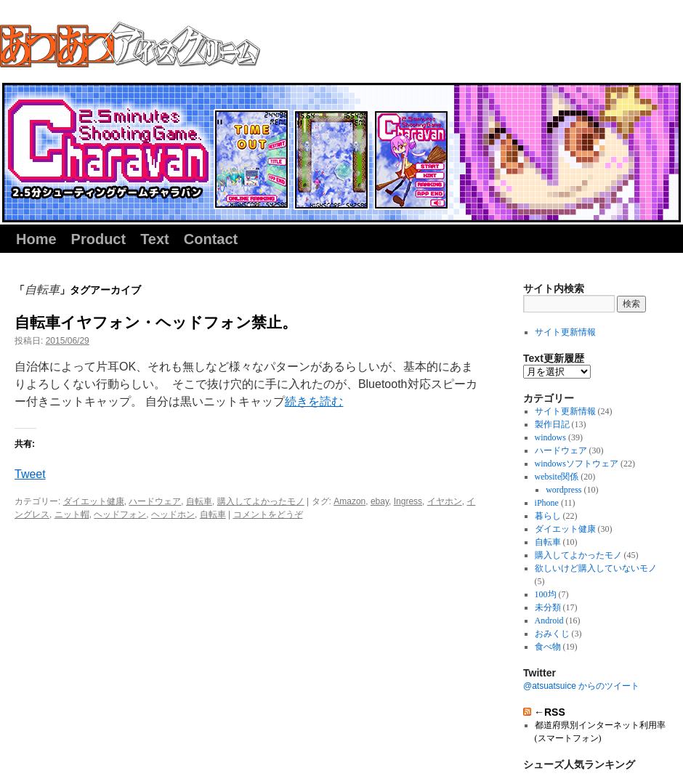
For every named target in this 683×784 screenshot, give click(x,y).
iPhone (547, 503)
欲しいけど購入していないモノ (596, 568)
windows (550, 437)
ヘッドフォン (120, 514)
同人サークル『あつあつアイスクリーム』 (130, 45)
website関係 (557, 477)
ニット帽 (72, 514)
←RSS (550, 712)
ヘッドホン (173, 514)
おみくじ (552, 634)
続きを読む (314, 401)
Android (549, 621)
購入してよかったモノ (261, 501)
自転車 (199, 501)
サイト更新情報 (565, 332)
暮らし (548, 516)
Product (99, 239)
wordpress (563, 490)
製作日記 (552, 424)
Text (155, 239)
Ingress (408, 501)
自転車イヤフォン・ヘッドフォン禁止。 (156, 322)
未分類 (548, 607)
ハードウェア (155, 501)
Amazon (349, 501)
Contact (211, 239)
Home (36, 239)
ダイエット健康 (94, 501)
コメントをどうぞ (268, 514)
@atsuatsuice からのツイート (581, 686)
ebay (380, 501)
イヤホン (445, 501)
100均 (546, 594)
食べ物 (548, 647)
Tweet (30, 474)
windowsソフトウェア (577, 464)
